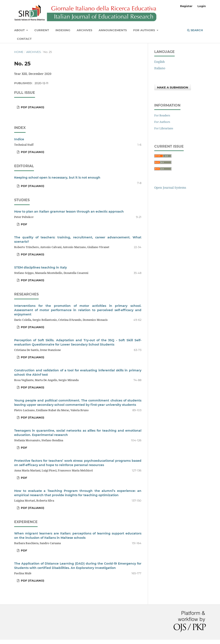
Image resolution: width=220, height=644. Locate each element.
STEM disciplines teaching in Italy (40, 267)
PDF (24, 224)
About (20, 30)
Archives (84, 30)
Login (202, 6)
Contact (24, 39)
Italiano (160, 68)
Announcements (113, 30)
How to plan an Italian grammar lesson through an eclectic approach (69, 212)
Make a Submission (173, 87)
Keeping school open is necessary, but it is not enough (57, 178)
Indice (19, 139)
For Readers (162, 115)
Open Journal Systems (170, 188)
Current (42, 30)
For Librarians (164, 128)
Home (19, 52)
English (160, 62)
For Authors (144, 30)
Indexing (63, 30)
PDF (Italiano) (32, 107)
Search (195, 30)
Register (186, 6)
